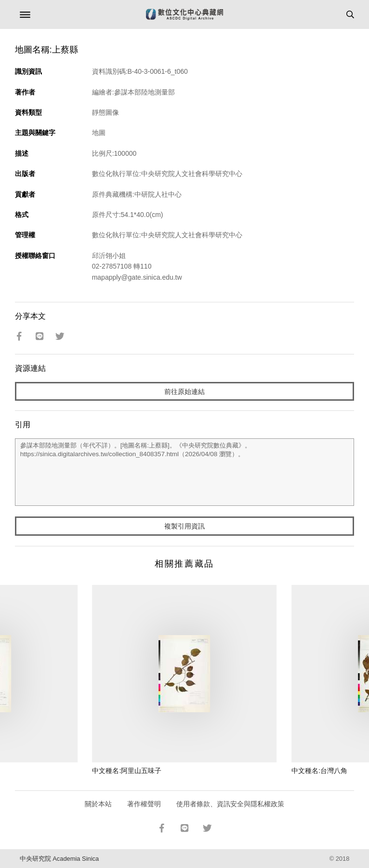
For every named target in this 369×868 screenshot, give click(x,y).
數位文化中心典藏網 (184, 14)
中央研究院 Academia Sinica (59, 859)
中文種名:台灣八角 (319, 771)
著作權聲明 (144, 804)
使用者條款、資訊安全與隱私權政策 (230, 804)
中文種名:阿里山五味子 (127, 771)
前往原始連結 (184, 392)
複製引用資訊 (184, 526)
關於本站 (98, 804)
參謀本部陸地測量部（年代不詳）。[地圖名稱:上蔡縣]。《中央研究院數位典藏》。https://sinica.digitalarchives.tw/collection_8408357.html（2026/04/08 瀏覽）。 (185, 472)
